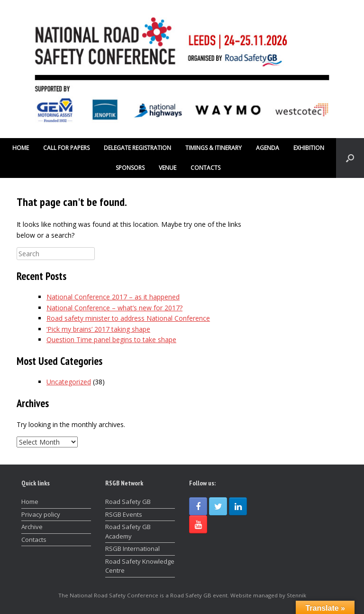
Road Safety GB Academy (128, 531)
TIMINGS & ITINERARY (214, 148)
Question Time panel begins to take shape (111, 340)
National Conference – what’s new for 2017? (114, 308)
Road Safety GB (128, 502)
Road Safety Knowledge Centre (140, 566)
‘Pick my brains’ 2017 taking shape (98, 329)
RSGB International (132, 549)
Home (30, 502)
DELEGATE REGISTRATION (137, 148)
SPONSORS (130, 168)
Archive (32, 527)
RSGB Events (124, 514)
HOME (21, 148)
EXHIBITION (309, 148)
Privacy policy (41, 514)
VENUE (168, 168)
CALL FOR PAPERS (66, 148)
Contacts (34, 540)
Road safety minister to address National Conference (128, 318)
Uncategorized (69, 382)
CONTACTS (205, 168)
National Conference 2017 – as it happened (113, 297)
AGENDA (268, 148)
